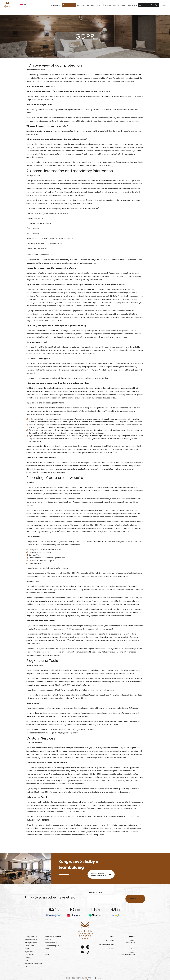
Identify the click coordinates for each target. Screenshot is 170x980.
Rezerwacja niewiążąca (150, 5)
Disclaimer (100, 978)
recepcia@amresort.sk (42, 255)
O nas (47, 949)
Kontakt (163, 5)
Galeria (130, 5)
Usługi (104, 5)
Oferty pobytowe (56, 5)
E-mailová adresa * (95, 893)
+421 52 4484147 (40, 249)
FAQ (136, 5)
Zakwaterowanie (69, 5)
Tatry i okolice (122, 5)
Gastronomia (96, 5)
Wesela (48, 940)
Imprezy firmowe (51, 943)
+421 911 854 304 (129, 943)
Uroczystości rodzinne (53, 937)
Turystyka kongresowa (53, 946)
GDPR (47, 955)
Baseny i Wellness (83, 5)
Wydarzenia (111, 5)
